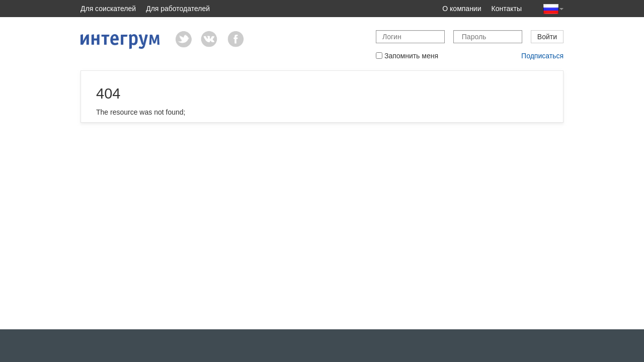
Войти (547, 37)
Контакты (507, 9)
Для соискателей (108, 9)
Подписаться (542, 56)
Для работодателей (178, 9)
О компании (462, 9)
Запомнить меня (407, 56)
